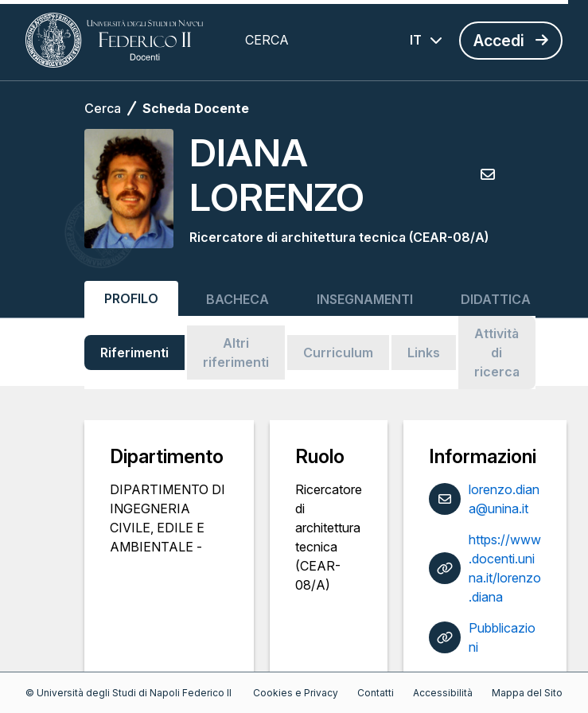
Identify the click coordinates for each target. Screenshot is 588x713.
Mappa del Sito (527, 693)
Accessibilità (443, 693)
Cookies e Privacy (296, 693)
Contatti (376, 693)
